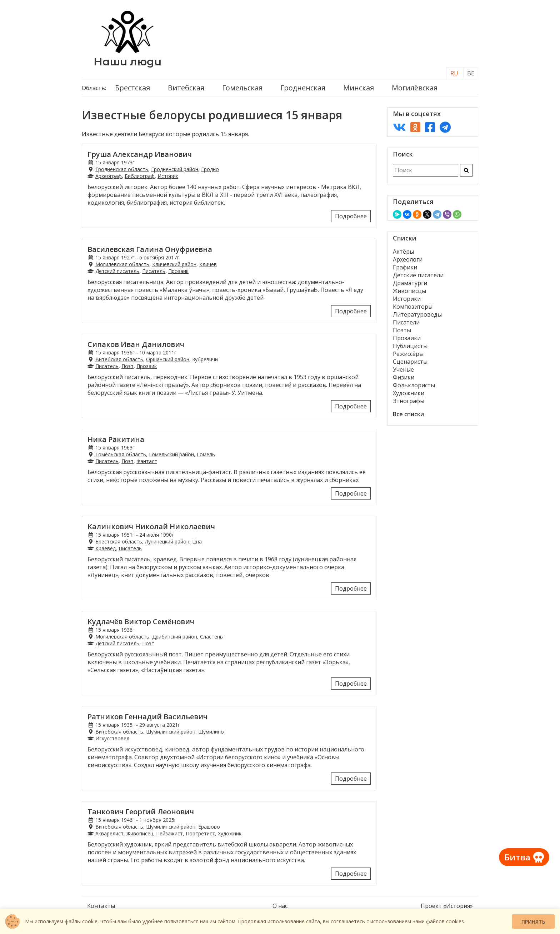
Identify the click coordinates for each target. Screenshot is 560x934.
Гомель (206, 454)
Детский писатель (117, 271)
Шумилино (211, 732)
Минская (359, 88)
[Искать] (466, 170)
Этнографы (409, 401)
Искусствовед (112, 738)
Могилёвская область (122, 264)
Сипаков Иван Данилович (136, 344)
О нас (280, 906)
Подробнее (351, 216)
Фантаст (147, 461)
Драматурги (410, 283)
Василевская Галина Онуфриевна (150, 249)
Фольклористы (414, 385)
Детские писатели (418, 275)
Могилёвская (415, 88)
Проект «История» (447, 906)
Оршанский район (168, 359)
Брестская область (119, 541)
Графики (405, 267)
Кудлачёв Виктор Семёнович (141, 622)
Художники (409, 393)
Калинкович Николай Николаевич (151, 526)
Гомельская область (121, 454)
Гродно (210, 169)
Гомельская (242, 88)
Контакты (101, 906)
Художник (230, 833)
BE (471, 73)
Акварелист (109, 833)
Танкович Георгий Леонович (141, 812)
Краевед (106, 548)
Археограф (109, 176)
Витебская (186, 88)
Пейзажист (169, 833)
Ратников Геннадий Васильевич (147, 717)
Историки (407, 299)
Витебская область (119, 359)
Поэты (402, 330)
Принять (533, 922)
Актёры (403, 252)
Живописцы (409, 291)
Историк (168, 176)
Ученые (403, 369)
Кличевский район (174, 264)
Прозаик (178, 271)
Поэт (127, 366)
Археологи (408, 259)
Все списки (408, 414)
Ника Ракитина (116, 439)
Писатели (406, 322)
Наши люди (127, 62)
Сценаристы (410, 362)
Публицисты (410, 346)
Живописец (140, 833)
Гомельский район (171, 454)
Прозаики (407, 338)
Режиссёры (408, 354)
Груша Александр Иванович (140, 154)
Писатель (154, 271)
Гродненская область (122, 169)
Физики (404, 377)
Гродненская (303, 88)
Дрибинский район (175, 637)
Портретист (200, 833)
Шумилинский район (171, 732)
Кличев (208, 264)
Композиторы (413, 307)
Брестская (132, 88)
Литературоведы (417, 314)
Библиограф (140, 176)
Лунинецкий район (167, 541)
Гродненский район (175, 169)
